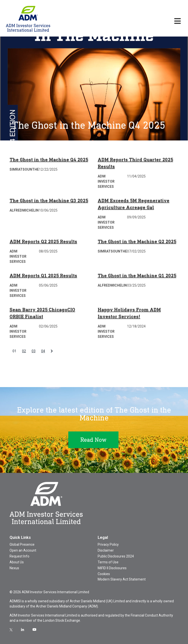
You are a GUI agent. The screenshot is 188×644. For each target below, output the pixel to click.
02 (24, 351)
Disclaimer (106, 550)
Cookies (104, 574)
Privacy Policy (108, 544)
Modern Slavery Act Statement (122, 579)
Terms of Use (108, 562)
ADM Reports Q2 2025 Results (43, 241)
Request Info (19, 556)
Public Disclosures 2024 (116, 556)
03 (34, 351)
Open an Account (23, 550)
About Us (17, 562)
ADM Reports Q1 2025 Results (43, 276)
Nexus (14, 568)
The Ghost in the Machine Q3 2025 (49, 201)
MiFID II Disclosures (112, 568)
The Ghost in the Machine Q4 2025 (49, 160)
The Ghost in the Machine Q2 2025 (137, 241)
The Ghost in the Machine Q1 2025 (137, 276)
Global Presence (22, 544)
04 (43, 351)
